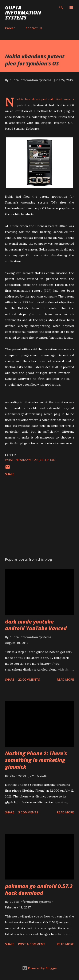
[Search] (61, 8)
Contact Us (34, 28)
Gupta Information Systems (23, 12)
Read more (65, 679)
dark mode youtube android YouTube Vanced (36, 625)
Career (10, 28)
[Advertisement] (39, 517)
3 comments (28, 812)
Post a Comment (32, 944)
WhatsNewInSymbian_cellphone (31, 460)
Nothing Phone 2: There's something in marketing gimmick (36, 760)
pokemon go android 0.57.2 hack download (39, 889)
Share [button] (10, 474)
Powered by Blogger (40, 968)
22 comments (29, 679)
